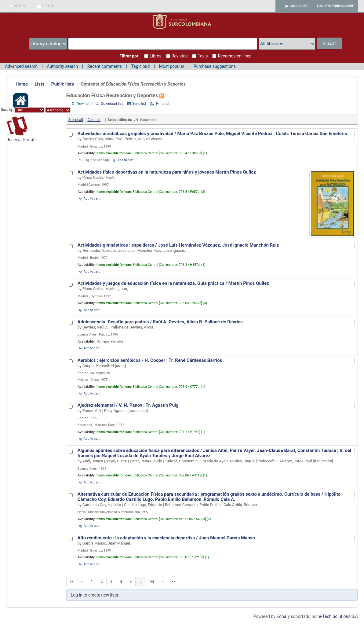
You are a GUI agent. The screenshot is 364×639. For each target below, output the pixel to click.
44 (152, 582)
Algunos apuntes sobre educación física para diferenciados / (214, 453)
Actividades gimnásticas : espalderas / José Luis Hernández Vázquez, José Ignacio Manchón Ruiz (178, 245)
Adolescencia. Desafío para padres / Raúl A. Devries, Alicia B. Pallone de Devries (160, 322)
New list (83, 104)
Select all (76, 120)
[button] (17, 6)
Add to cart (125, 160)
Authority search (62, 66)
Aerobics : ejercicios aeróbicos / (150, 360)
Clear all (94, 120)
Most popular (172, 66)
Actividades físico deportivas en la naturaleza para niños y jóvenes (167, 172)
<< (72, 582)
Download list (112, 104)
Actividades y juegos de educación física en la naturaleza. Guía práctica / (173, 283)
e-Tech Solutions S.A (338, 616)
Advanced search (21, 66)
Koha (281, 616)
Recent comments (105, 66)
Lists (40, 84)
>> (173, 582)
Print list (163, 104)
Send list (139, 104)
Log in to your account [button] (336, 6)
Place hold (148, 120)
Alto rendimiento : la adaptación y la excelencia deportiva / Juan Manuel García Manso (166, 538)
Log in (77, 595)
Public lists (63, 84)
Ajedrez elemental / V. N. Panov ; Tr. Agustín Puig (128, 405)
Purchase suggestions (215, 66)
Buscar (329, 43)
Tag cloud (140, 66)
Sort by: (8, 110)
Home (22, 84)
